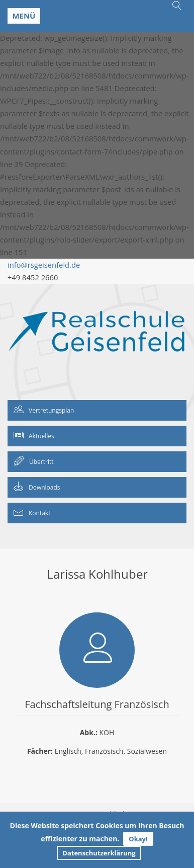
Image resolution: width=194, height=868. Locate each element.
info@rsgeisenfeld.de (44, 265)
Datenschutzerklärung (99, 853)
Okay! (138, 839)
